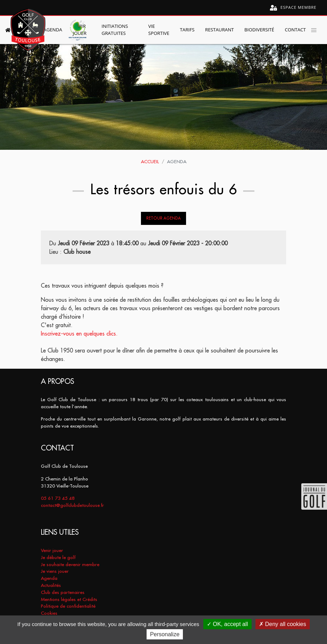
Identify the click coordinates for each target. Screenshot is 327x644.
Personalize (165, 634)
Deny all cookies (283, 624)
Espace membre (293, 8)
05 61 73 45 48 (58, 498)
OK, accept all (227, 624)
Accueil (150, 162)
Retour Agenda (163, 218)
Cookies (49, 613)
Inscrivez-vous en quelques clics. (79, 333)
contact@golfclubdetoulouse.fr (72, 505)
